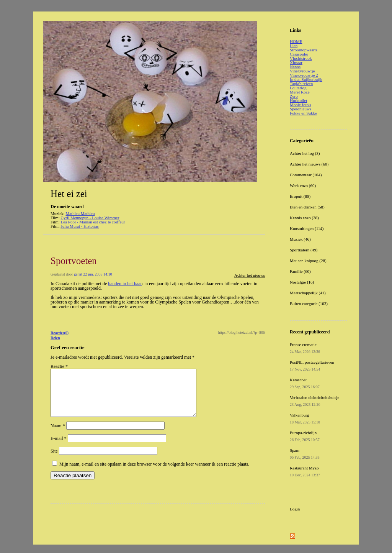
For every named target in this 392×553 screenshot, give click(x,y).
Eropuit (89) (300, 196)
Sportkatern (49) (304, 250)
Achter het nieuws (250, 275)
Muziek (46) (300, 239)
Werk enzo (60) (303, 185)
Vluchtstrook (301, 58)
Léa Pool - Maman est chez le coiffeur (93, 222)
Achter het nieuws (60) (309, 164)
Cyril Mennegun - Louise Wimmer (90, 218)
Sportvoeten (74, 261)
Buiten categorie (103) (309, 304)
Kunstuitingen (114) (307, 228)
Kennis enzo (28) (304, 218)
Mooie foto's (300, 105)
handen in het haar (125, 284)
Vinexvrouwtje (302, 71)
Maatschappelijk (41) (308, 293)
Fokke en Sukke (303, 113)
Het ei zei (69, 194)
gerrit (78, 274)
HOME (296, 41)
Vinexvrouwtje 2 (304, 75)
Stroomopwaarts (304, 50)
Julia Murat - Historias (80, 226)
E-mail (59, 448)
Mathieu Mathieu (80, 213)
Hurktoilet (298, 100)
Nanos (295, 67)
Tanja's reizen (301, 84)
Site (54, 460)
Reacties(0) (60, 333)
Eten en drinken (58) (307, 207)
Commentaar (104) (306, 175)
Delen (55, 338)
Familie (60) (300, 271)
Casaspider (299, 54)
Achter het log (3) (305, 153)
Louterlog (298, 88)
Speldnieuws (301, 109)
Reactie (59, 366)
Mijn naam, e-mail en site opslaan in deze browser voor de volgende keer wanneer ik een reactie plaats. (154, 473)
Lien (294, 46)
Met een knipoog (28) (308, 261)
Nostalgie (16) (302, 282)
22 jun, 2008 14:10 (98, 274)
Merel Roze (300, 92)
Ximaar (296, 62)
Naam (58, 435)
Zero (294, 96)
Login (295, 509)
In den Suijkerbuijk (306, 79)
